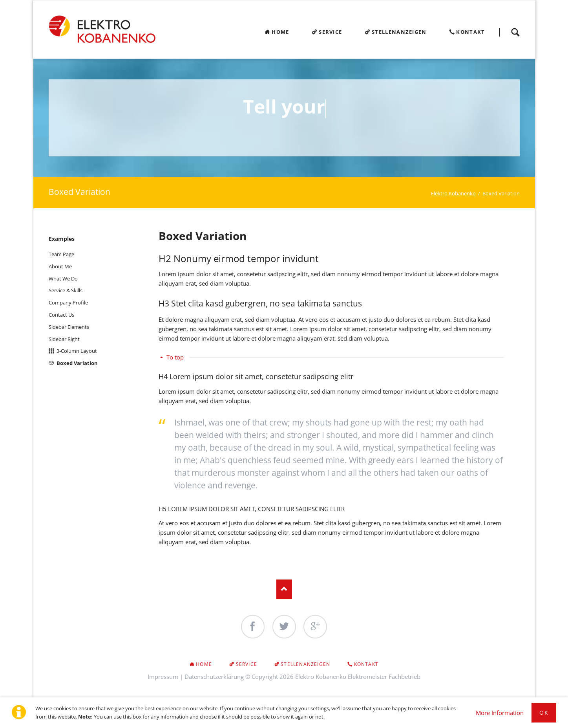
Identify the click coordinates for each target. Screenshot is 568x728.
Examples (62, 239)
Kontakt (366, 664)
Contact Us (61, 315)
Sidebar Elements (69, 327)
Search (515, 32)
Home (204, 664)
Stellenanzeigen (305, 664)
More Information (500, 713)
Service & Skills (66, 290)
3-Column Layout (77, 351)
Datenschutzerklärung (214, 677)
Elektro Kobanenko (453, 193)
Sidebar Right (64, 339)
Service (247, 664)
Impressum (163, 677)
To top (175, 357)
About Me (60, 266)
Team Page (61, 254)
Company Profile (68, 303)
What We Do (63, 279)
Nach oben (284, 589)
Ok (544, 712)
